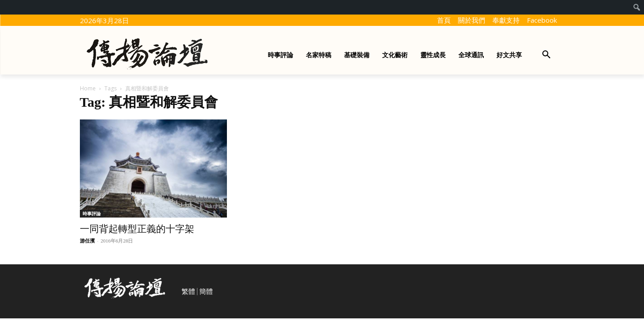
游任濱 (87, 241)
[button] (546, 55)
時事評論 (92, 213)
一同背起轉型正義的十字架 (137, 229)
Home (88, 88)
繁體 (188, 292)
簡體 (206, 292)
